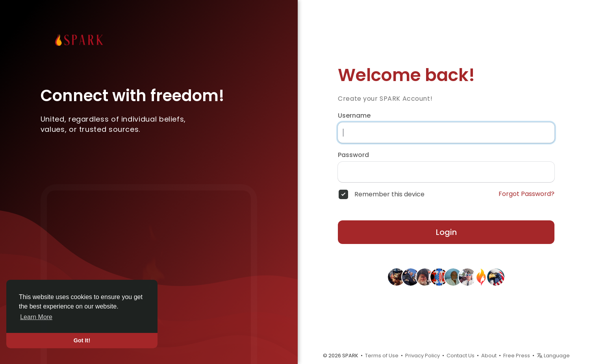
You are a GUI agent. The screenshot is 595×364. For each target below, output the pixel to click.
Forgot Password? (526, 194)
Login (446, 232)
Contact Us (461, 356)
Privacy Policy (423, 356)
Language (553, 356)
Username (354, 116)
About (489, 356)
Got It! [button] (82, 340)
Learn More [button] (36, 317)
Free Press (517, 356)
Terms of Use (382, 356)
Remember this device (389, 194)
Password (353, 155)
